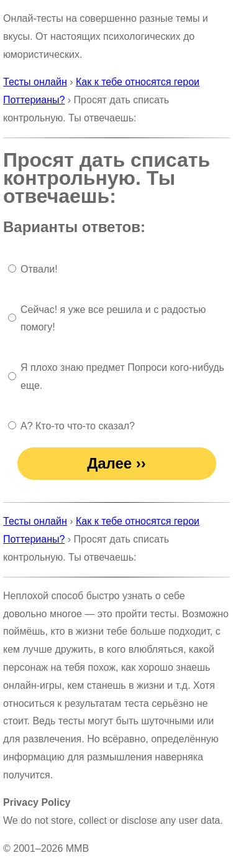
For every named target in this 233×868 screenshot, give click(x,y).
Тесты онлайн (35, 82)
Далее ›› (116, 463)
